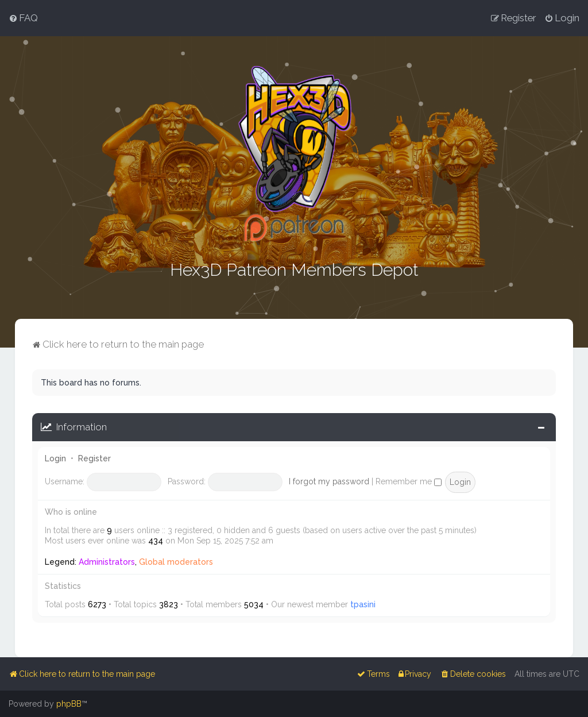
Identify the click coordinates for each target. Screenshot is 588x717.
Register (94, 457)
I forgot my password (329, 481)
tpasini (363, 603)
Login (55, 457)
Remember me (409, 481)
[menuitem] (23, 18)
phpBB (69, 704)
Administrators (107, 561)
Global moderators (176, 561)
